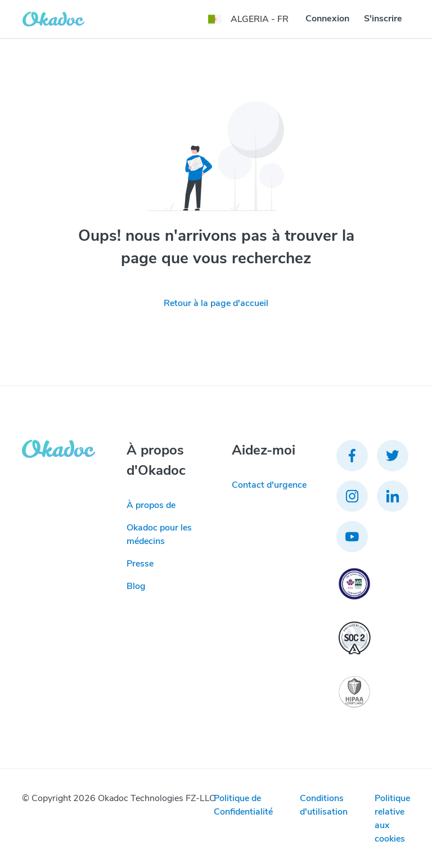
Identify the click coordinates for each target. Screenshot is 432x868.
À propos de (151, 505)
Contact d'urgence (269, 485)
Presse (140, 564)
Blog (136, 586)
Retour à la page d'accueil (216, 303)
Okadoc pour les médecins (159, 534)
